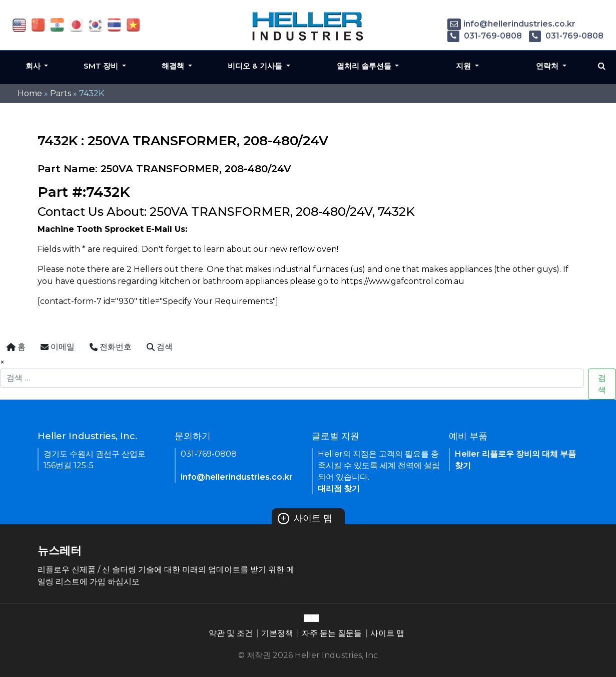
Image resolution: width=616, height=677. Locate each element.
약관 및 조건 (231, 633)
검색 (602, 384)
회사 (34, 66)
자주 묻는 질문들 (332, 633)
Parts (61, 93)
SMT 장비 (102, 66)
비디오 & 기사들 (256, 66)
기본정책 (277, 633)
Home (30, 93)
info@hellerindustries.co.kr (511, 24)
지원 (464, 66)
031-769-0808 (485, 36)
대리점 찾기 (339, 488)
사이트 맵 (305, 518)
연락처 (548, 66)
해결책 (174, 66)
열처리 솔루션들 (365, 66)
